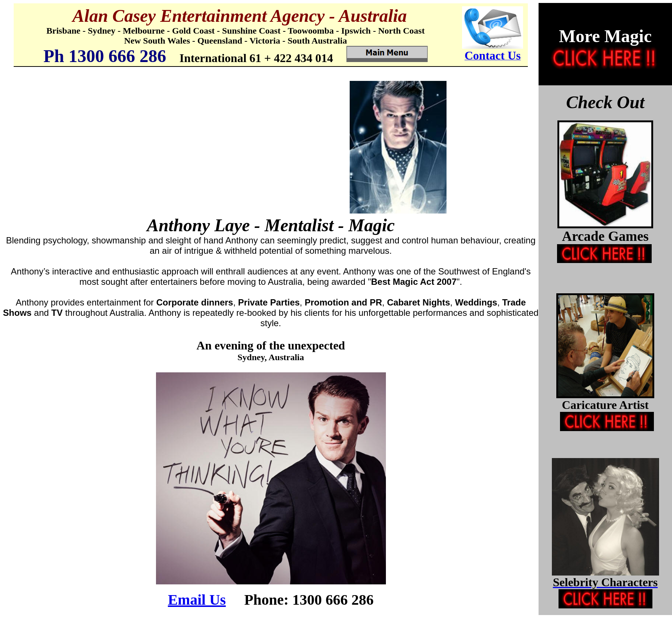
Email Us (197, 600)
